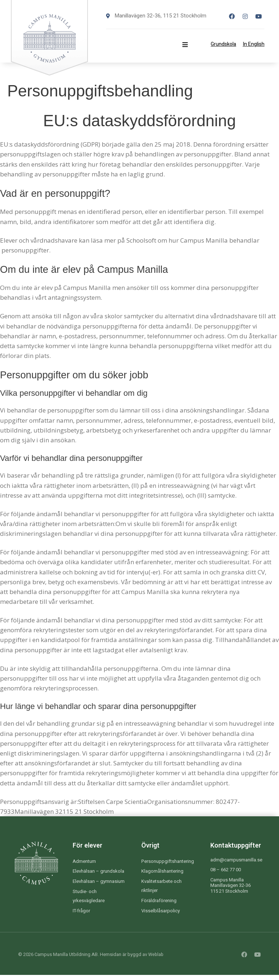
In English (254, 44)
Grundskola (223, 44)
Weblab (156, 959)
